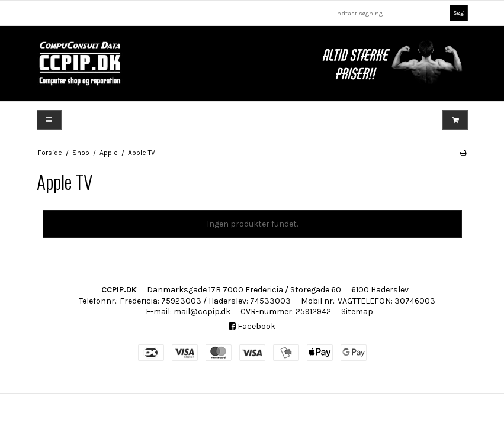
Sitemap (357, 312)
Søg (458, 13)
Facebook (252, 326)
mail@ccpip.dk (202, 312)
